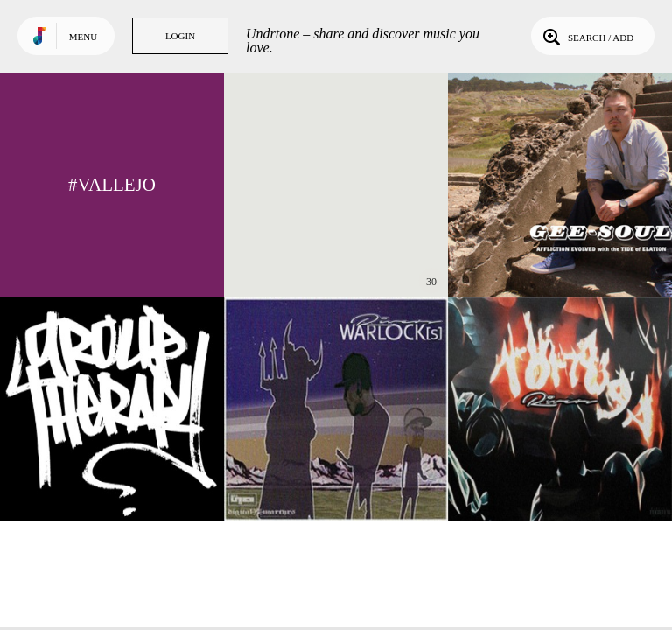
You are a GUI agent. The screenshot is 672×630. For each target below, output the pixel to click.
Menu (83, 37)
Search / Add (587, 36)
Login (180, 36)
